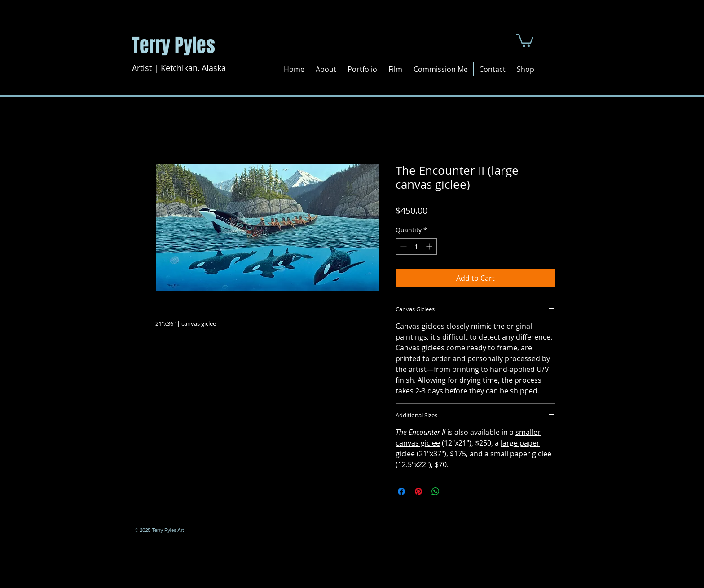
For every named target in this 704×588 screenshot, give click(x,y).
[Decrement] (403, 246)
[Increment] (430, 246)
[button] (525, 40)
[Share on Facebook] (401, 491)
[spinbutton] (416, 246)
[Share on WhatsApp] (436, 491)
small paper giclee (521, 454)
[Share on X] (453, 491)
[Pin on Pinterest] (418, 491)
